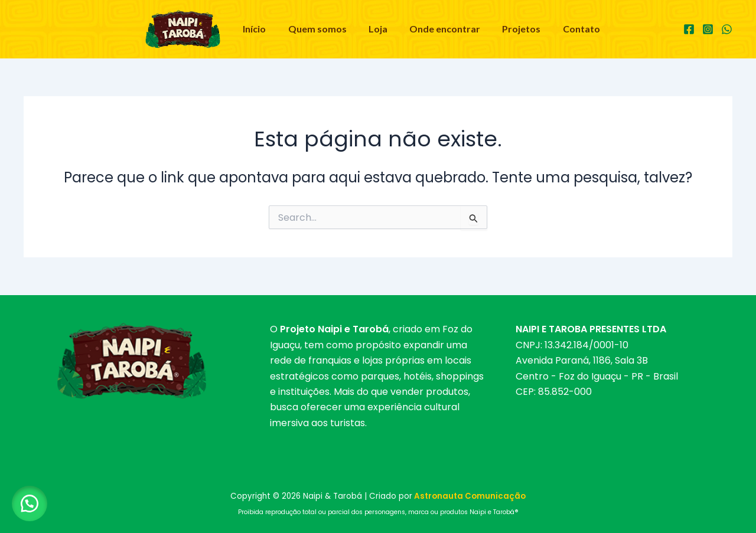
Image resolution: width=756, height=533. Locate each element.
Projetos (517, 29)
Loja (380, 29)
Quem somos (322, 29)
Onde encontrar (444, 29)
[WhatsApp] (727, 29)
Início (263, 29)
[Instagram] (708, 29)
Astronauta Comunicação (470, 496)
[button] (30, 503)
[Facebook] (689, 29)
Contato (574, 29)
